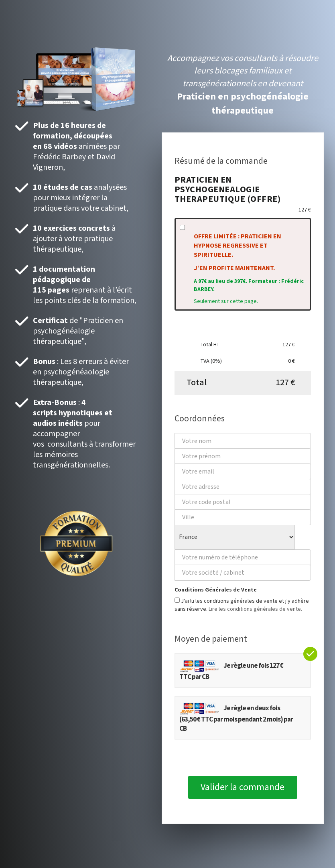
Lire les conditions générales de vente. (255, 609)
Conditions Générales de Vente (216, 590)
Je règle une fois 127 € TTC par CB (231, 670)
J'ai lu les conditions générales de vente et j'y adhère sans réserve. (242, 605)
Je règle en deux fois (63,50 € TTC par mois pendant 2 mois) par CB (236, 718)
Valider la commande (243, 787)
